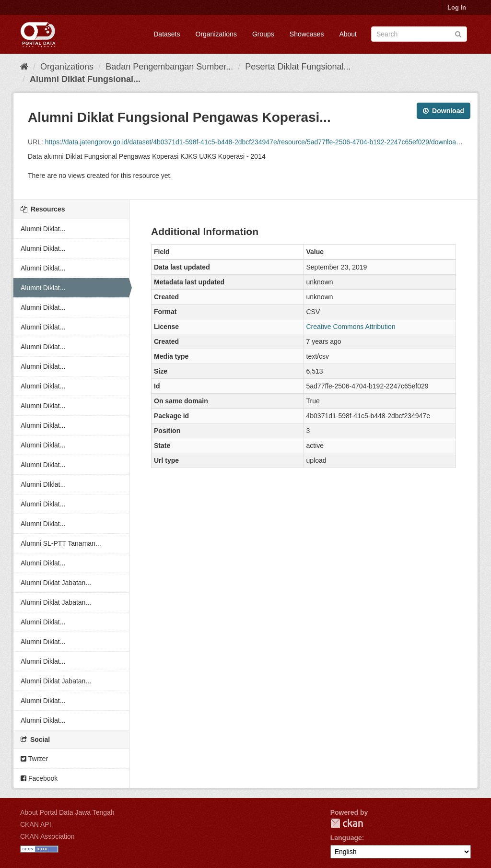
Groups (263, 34)
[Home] (24, 67)
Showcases (307, 34)
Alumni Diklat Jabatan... (56, 583)
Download (444, 111)
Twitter (34, 759)
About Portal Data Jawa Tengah (67, 812)
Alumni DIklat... (43, 484)
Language (346, 838)
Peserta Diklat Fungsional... (298, 67)
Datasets (167, 34)
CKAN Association (47, 836)
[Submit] (458, 33)
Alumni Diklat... (43, 229)
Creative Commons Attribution (351, 327)
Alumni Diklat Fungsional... (85, 79)
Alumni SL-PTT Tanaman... (61, 543)
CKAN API (36, 824)
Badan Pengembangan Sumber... (169, 67)
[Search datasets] (419, 34)
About (348, 34)
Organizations (216, 34)
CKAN (347, 823)
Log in (457, 7)
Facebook (39, 778)
